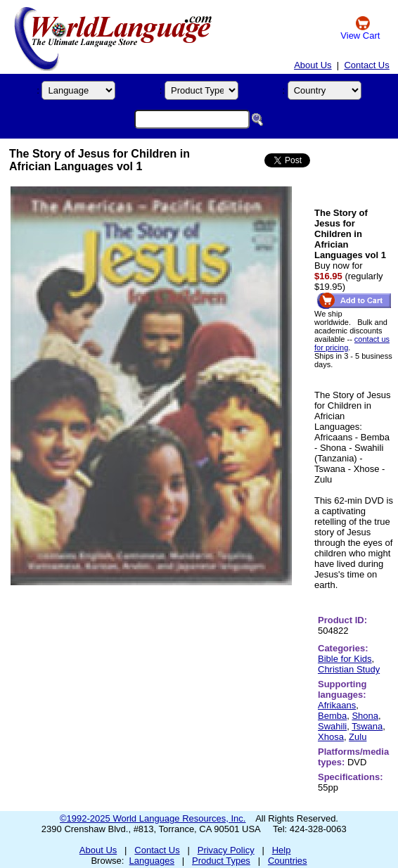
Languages (152, 861)
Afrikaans (337, 705)
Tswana (367, 726)
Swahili (332, 726)
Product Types (221, 861)
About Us (313, 65)
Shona (365, 716)
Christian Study (349, 669)
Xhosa (331, 737)
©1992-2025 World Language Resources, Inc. (153, 818)
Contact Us (366, 65)
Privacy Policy (226, 850)
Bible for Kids (345, 659)
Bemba (332, 716)
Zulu (358, 737)
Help (282, 850)
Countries (288, 861)
